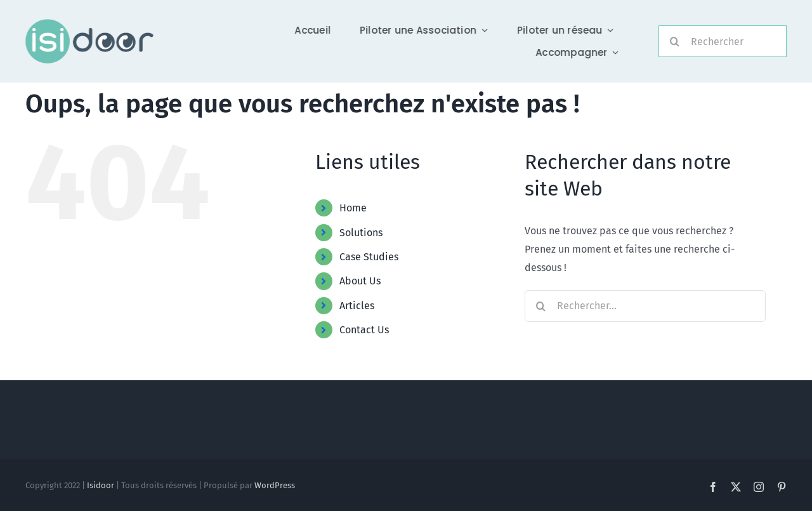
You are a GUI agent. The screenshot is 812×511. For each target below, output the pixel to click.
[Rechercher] (723, 41)
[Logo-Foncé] (88, 24)
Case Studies (369, 257)
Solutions (361, 233)
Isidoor (101, 485)
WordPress (275, 485)
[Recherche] (674, 41)
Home (353, 208)
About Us (360, 281)
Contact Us (364, 330)
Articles (357, 306)
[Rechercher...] (645, 306)
